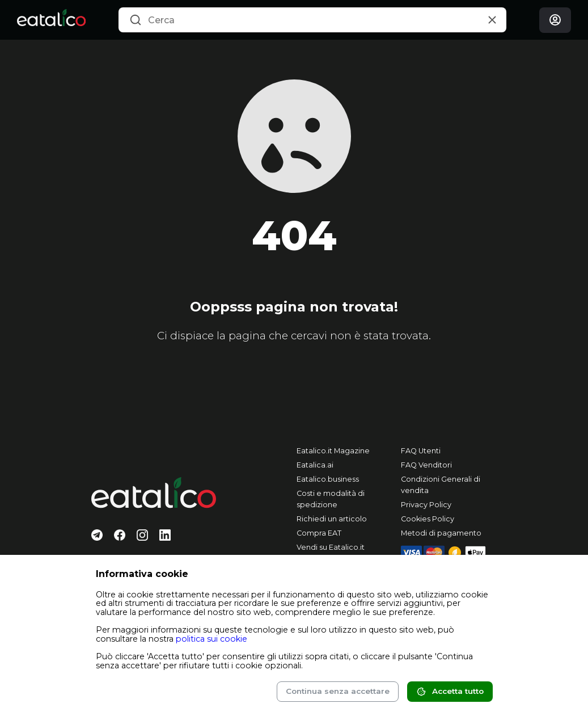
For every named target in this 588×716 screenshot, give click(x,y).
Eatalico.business (328, 479)
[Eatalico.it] (51, 20)
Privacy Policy (426, 505)
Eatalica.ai (315, 465)
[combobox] (312, 20)
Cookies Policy (428, 519)
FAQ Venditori (426, 465)
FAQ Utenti (421, 451)
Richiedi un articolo (332, 519)
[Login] (555, 20)
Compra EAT (319, 533)
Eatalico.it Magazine (333, 451)
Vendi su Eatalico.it (331, 547)
